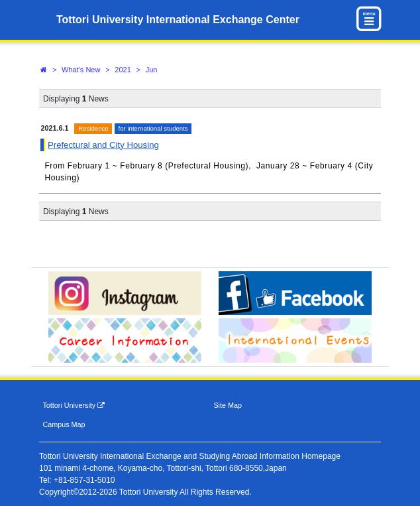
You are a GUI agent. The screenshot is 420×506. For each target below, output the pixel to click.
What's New (81, 70)
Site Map (228, 405)
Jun (152, 70)
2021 (123, 70)
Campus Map (64, 424)
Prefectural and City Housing (103, 145)
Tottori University (74, 406)
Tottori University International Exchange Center (178, 20)
